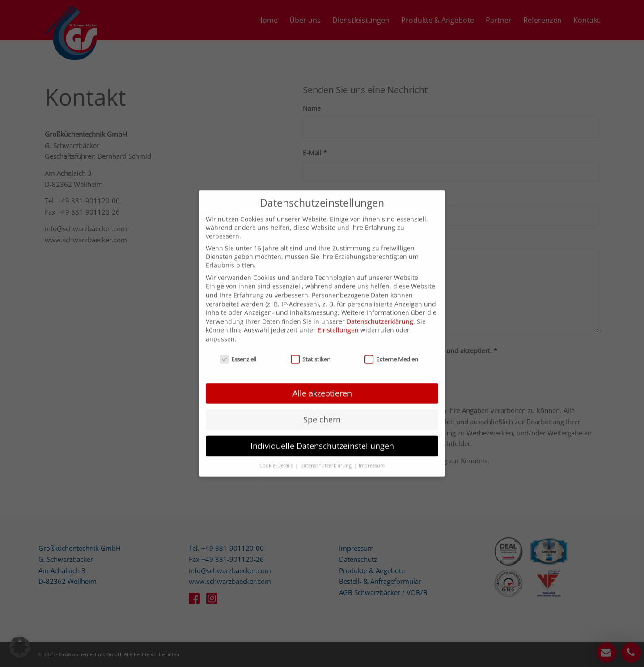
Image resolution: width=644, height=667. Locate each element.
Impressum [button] (372, 456)
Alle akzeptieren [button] (322, 384)
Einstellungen (338, 320)
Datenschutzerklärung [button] (326, 456)
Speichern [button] (322, 409)
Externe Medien (391, 349)
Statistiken (311, 349)
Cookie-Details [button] (277, 456)
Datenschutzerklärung (380, 311)
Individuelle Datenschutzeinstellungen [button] (322, 436)
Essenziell (238, 349)
